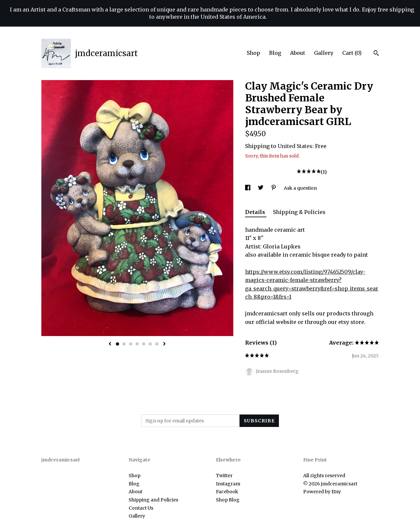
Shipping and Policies (153, 500)
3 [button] (131, 344)
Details (256, 212)
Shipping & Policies (299, 212)
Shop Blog (228, 500)
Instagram (228, 484)
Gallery (324, 53)
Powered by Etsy (322, 492)
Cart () (352, 53)
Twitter (224, 476)
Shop (253, 53)
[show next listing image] (164, 344)
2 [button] (124, 344)
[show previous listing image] (110, 344)
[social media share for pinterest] (274, 188)
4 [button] (137, 344)
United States (295, 146)
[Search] (376, 54)
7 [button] (157, 344)
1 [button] (117, 344)
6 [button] (150, 344)
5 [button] (144, 344)
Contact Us (141, 508)
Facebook (227, 492)
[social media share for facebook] (248, 188)
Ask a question (300, 188)
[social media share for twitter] (261, 188)
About (298, 53)
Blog (275, 53)
